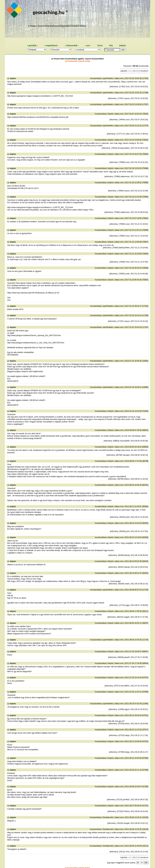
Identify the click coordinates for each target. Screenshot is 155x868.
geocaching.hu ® (51, 12)
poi (88, 45)
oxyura (13, 78)
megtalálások (51, 45)
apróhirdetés (108, 78)
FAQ (111, 45)
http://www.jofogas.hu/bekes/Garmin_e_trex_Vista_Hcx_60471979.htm (36, 343)
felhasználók (72, 45)
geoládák (32, 45)
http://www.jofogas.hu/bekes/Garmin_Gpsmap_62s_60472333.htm (34, 335)
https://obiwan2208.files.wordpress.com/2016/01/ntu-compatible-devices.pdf (38, 117)
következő (144, 71)
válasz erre (119, 78)
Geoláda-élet (108, 817)
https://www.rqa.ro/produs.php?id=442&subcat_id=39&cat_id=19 (33, 293)
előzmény (114, 87)
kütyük (110, 114)
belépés (122, 45)
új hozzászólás (71, 61)
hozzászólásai (96, 78)
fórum (100, 45)
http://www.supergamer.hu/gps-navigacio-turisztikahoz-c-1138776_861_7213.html (40, 96)
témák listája (85, 61)
